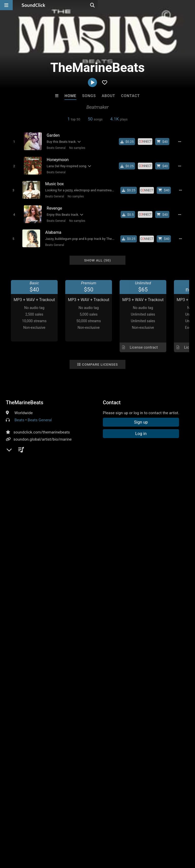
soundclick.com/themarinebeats (42, 426)
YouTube (21, 441)
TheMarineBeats (25, 397)
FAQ (21, 838)
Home (70, 96)
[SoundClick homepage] (34, 5)
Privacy (121, 838)
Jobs (70, 838)
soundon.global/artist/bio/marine (43, 433)
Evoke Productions (160, 750)
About (108, 96)
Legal (137, 838)
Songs (89, 96)
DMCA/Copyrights (94, 838)
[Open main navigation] (6, 5)
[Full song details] (183, 142)
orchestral (159, 517)
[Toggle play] (12, 141)
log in (44, 539)
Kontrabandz (35, 750)
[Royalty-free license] (148, 142)
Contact (131, 96)
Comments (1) (22, 508)
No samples (75, 148)
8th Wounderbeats (76, 750)
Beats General (54, 148)
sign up (26, 539)
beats (118, 517)
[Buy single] (130, 142)
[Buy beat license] (165, 142)
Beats (19, 414)
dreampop (137, 517)
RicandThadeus (118, 750)
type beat (180, 517)
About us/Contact (45, 838)
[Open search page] (190, 5)
